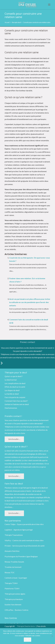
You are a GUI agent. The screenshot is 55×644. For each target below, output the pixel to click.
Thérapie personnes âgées (15, 594)
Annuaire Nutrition (12, 551)
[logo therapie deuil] (27, 5)
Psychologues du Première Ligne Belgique (21, 556)
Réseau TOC (10, 572)
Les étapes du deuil (12, 390)
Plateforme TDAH (12, 588)
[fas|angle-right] (2, 363)
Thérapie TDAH (11, 583)
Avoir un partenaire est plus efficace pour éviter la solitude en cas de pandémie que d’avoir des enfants (30, 302)
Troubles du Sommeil (13, 567)
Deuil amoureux (11, 408)
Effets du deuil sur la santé (15, 387)
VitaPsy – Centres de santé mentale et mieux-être (24, 540)
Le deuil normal (11, 380)
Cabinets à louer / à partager (16, 578)
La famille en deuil (12, 394)
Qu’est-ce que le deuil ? (14, 376)
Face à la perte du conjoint (15, 397)
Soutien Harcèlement (13, 604)
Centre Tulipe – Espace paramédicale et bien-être (24, 524)
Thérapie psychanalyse (14, 599)
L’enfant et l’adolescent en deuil (17, 404)
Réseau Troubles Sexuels (14, 562)
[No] (52, 636)
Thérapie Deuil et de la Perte (26, 628)
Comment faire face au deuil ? (16, 401)
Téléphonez (9, 427)
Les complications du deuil (15, 383)
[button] (49, 5)
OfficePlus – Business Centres (16, 610)
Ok (27, 640)
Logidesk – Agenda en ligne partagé (19, 530)
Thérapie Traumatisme (14, 535)
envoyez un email (14, 430)
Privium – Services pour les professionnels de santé (25, 546)
